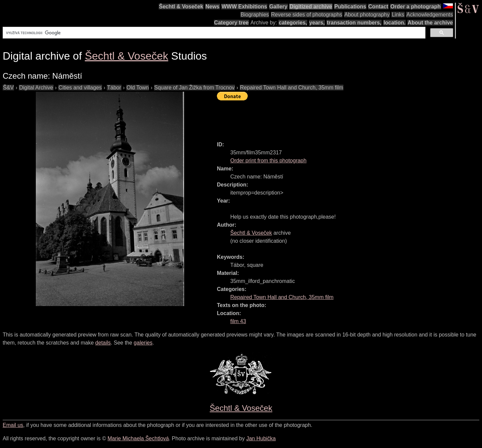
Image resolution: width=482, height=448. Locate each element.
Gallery (278, 7)
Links (398, 15)
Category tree (231, 23)
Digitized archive (311, 7)
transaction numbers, (354, 23)
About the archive (430, 23)
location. (395, 23)
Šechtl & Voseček (181, 7)
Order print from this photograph (268, 161)
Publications (350, 7)
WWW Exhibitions (244, 7)
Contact (378, 7)
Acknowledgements (430, 15)
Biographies (255, 15)
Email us (13, 425)
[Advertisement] (339, 118)
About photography (367, 15)
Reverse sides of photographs (307, 15)
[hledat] (213, 33)
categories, (293, 23)
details (103, 343)
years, (317, 23)
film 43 (238, 321)
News (213, 7)
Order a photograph (415, 7)
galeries (143, 343)
